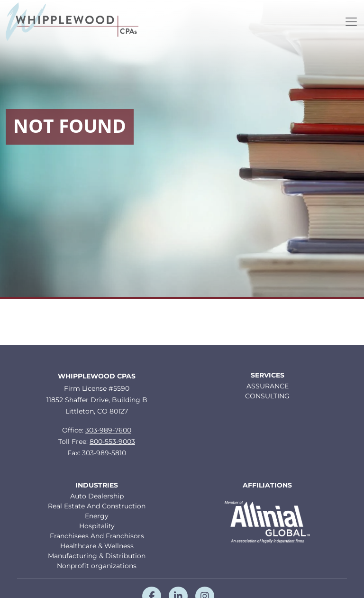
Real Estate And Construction (97, 506)
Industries (97, 485)
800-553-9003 (112, 442)
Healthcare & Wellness (97, 546)
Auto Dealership (97, 496)
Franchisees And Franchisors (97, 536)
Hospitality (97, 526)
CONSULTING (267, 396)
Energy (97, 516)
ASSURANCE (268, 386)
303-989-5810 (104, 453)
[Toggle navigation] (351, 22)
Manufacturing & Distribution (97, 556)
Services (268, 375)
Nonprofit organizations (97, 566)
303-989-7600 (108, 430)
